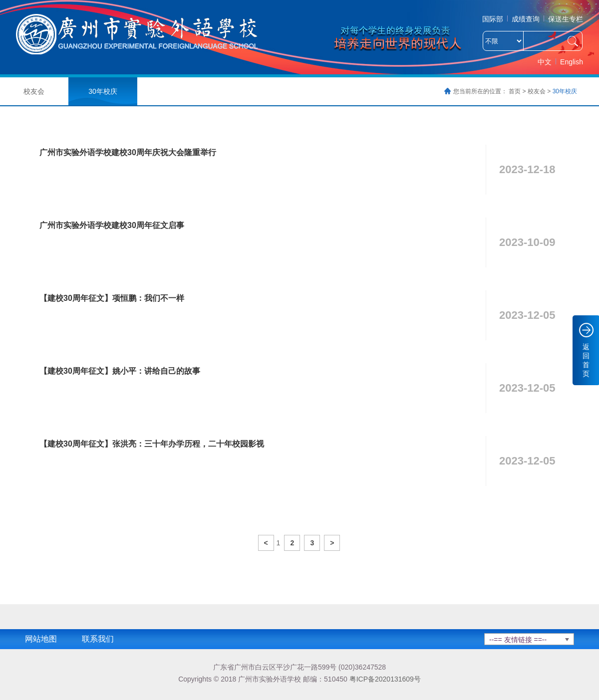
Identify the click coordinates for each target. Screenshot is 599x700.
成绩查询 (526, 19)
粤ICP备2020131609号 (385, 679)
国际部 (493, 19)
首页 (515, 91)
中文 (545, 62)
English (572, 62)
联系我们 (98, 639)
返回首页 (586, 360)
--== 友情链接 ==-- (518, 640)
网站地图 (41, 639)
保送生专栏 (566, 19)
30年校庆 (103, 91)
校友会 (537, 91)
